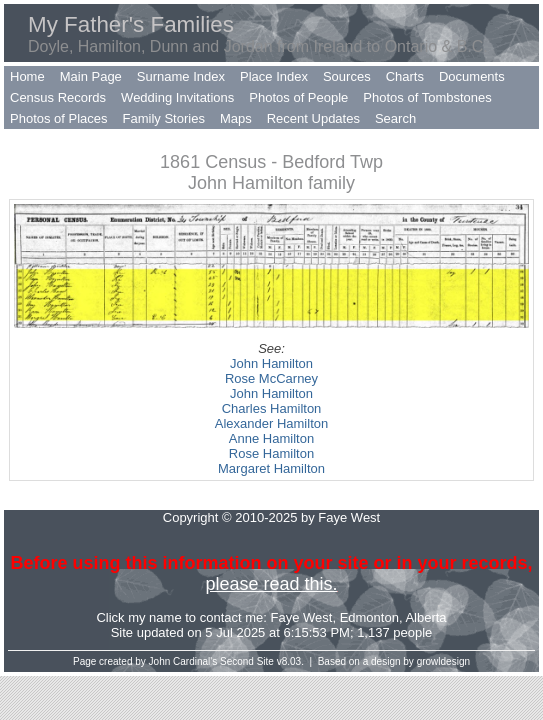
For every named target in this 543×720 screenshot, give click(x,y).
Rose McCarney (271, 378)
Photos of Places (59, 118)
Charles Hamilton (272, 408)
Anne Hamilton (271, 438)
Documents (472, 76)
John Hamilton (271, 363)
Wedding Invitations (177, 97)
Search (395, 118)
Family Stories (164, 118)
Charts (405, 76)
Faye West (302, 617)
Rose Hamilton (271, 453)
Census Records (58, 97)
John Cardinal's (183, 661)
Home (27, 76)
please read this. (271, 584)
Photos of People (298, 97)
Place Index (274, 76)
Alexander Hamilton (271, 423)
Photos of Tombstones (427, 97)
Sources (347, 76)
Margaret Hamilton (271, 468)
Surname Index (181, 76)
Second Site (247, 661)
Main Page (91, 76)
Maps (236, 118)
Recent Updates (313, 118)
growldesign (443, 661)
